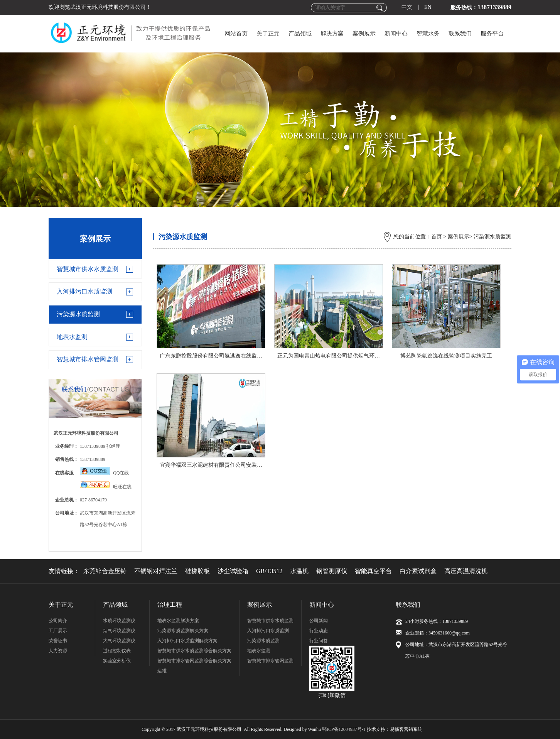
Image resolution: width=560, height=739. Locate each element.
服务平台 (492, 34)
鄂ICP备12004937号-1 (344, 729)
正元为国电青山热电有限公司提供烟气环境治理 (334, 356)
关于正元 (268, 34)
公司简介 (58, 621)
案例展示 (364, 34)
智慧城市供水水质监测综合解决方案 (194, 651)
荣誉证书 (58, 641)
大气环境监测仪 (119, 641)
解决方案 (332, 34)
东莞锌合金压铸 (105, 571)
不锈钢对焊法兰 (156, 571)
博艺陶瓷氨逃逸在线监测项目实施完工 (446, 356)
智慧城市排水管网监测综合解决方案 (194, 661)
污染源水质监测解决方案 (183, 631)
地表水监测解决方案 (178, 621)
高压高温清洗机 (466, 571)
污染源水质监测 (78, 314)
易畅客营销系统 (406, 729)
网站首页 (236, 34)
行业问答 (319, 641)
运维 (162, 671)
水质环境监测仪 (119, 621)
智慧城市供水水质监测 (88, 269)
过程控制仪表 (117, 651)
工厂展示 (58, 631)
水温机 (299, 571)
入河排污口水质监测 (84, 291)
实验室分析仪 (117, 661)
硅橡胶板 (197, 571)
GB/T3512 (269, 571)
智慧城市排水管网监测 (88, 359)
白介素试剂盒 (418, 571)
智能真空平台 (373, 571)
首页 (437, 237)
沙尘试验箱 (233, 571)
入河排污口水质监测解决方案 (187, 641)
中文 (407, 7)
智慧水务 (428, 34)
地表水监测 (72, 337)
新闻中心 (396, 34)
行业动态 (319, 631)
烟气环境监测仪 (119, 631)
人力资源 (58, 651)
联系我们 (460, 34)
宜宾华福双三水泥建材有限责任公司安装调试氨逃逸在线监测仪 (235, 465)
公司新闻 (319, 621)
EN (428, 7)
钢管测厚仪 (332, 571)
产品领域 (300, 34)
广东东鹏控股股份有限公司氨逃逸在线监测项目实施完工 (227, 356)
